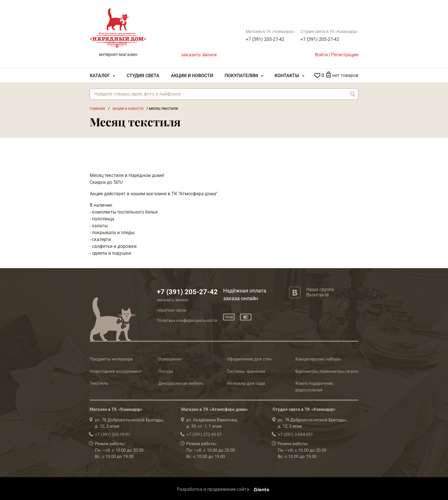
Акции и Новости (192, 76)
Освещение (170, 359)
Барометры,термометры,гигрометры (332, 371)
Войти (321, 55)
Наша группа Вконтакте (320, 292)
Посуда (166, 371)
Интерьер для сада (246, 383)
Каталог (100, 76)
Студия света (143, 76)
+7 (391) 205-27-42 (265, 39)
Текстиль (99, 383)
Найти (353, 94)
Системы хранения (246, 371)
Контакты (287, 76)
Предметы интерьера (111, 359)
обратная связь (172, 310)
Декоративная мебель (181, 383)
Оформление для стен (249, 359)
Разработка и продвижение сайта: (224, 489)
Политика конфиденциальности (187, 320)
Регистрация (345, 55)
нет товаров (345, 75)
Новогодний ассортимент (116, 371)
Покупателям (241, 76)
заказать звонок (199, 55)
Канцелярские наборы (318, 359)
